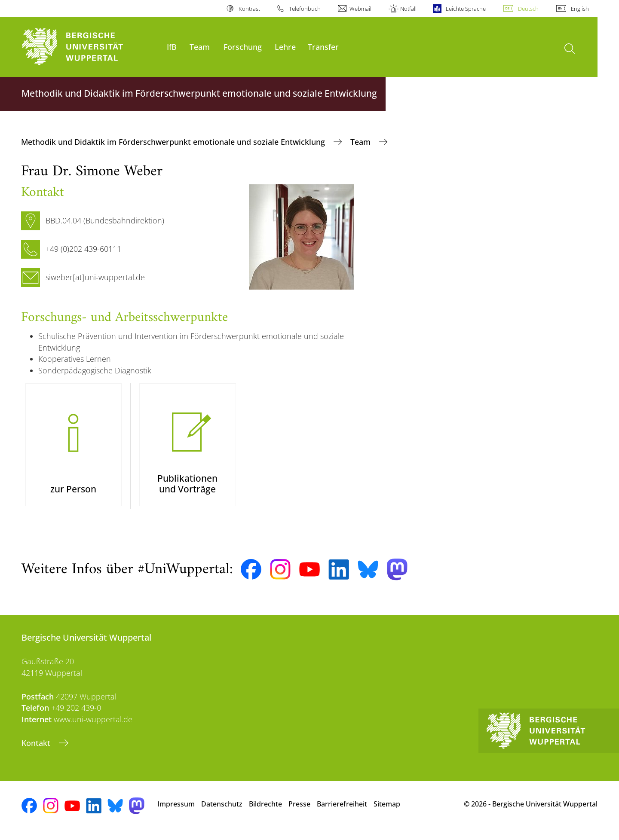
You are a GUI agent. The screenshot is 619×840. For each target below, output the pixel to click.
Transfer (323, 47)
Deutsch (528, 9)
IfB (172, 47)
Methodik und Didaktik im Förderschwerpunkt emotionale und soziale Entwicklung (174, 142)
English (580, 9)
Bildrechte (265, 809)
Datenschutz (222, 809)
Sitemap (387, 809)
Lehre (285, 47)
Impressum (176, 809)
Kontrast (249, 9)
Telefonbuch (305, 9)
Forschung (243, 47)
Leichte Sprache (466, 9)
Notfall (408, 9)
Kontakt (37, 749)
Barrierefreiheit (342, 809)
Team (200, 47)
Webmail (360, 9)
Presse (299, 809)
